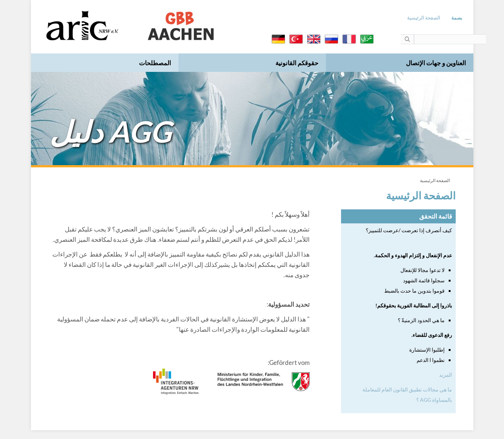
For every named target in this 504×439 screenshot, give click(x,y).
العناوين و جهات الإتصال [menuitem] (436, 63)
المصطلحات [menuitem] (155, 63)
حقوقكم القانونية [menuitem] (297, 63)
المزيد (445, 375)
